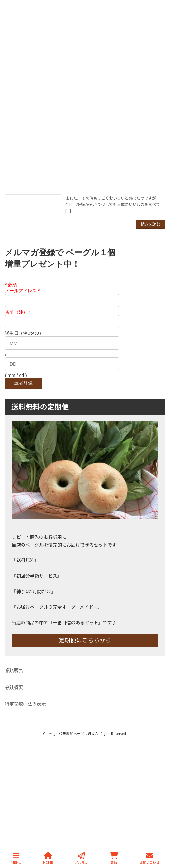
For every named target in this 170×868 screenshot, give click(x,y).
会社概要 (14, 687)
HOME (48, 858)
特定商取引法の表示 (25, 704)
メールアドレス (22, 291)
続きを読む (150, 224)
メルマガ (81, 858)
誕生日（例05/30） (24, 333)
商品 (114, 858)
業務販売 (14, 670)
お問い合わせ (149, 858)
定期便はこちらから (85, 640)
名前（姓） (18, 312)
